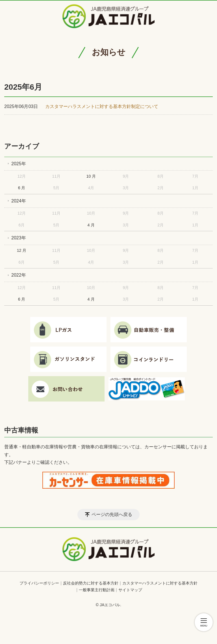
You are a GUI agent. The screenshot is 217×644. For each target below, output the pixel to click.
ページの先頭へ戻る (112, 514)
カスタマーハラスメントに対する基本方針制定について (102, 106)
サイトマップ (130, 590)
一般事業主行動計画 (97, 590)
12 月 (22, 250)
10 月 (91, 176)
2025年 (19, 164)
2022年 (19, 275)
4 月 (91, 225)
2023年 (19, 238)
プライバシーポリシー (39, 583)
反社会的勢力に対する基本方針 (91, 583)
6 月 (22, 188)
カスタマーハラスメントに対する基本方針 (160, 583)
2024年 (19, 201)
